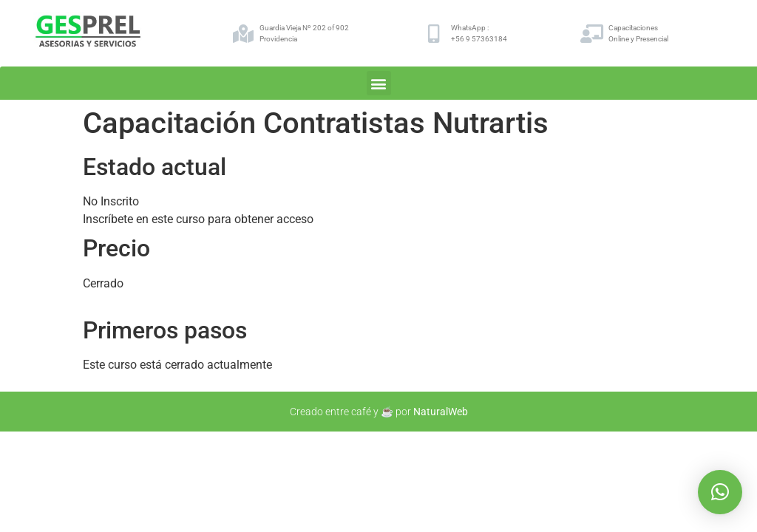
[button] (379, 83)
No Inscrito (111, 201)
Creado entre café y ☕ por (379, 412)
